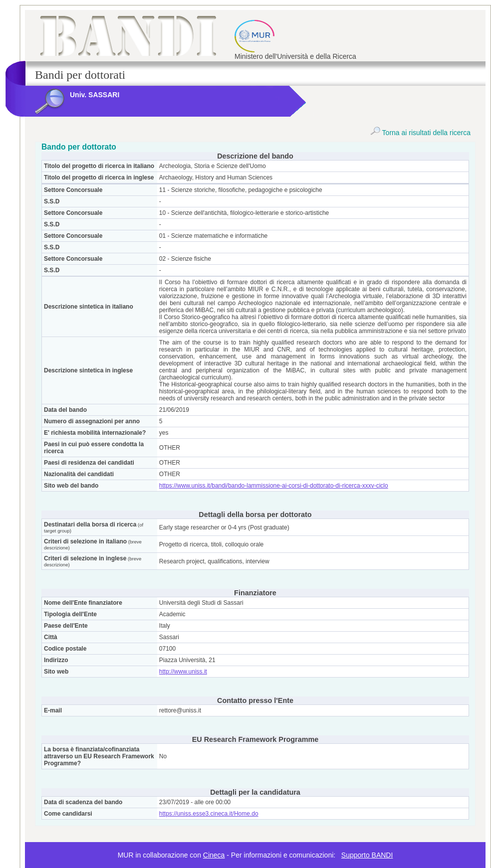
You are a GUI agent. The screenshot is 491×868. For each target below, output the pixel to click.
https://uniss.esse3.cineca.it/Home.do (209, 814)
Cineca (214, 855)
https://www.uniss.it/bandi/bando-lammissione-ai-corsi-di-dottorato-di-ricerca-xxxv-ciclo (274, 486)
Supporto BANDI (367, 855)
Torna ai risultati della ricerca (420, 133)
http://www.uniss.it (183, 672)
